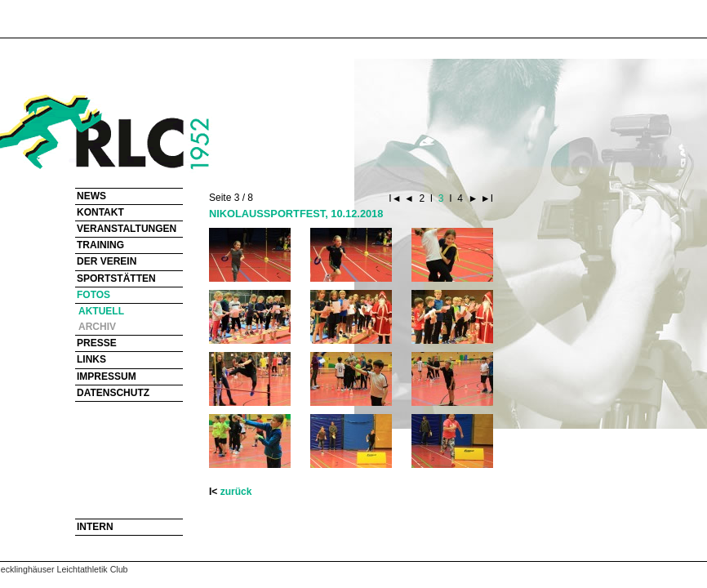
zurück (236, 492)
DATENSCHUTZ (113, 393)
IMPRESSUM (107, 376)
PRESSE (97, 343)
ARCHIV (97, 327)
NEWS (91, 196)
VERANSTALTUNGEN (127, 229)
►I (485, 198)
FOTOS (93, 295)
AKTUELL (101, 311)
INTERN (95, 527)
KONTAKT (100, 212)
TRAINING (100, 245)
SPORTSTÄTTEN (116, 278)
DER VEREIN (107, 261)
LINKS (91, 359)
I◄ (396, 198)
